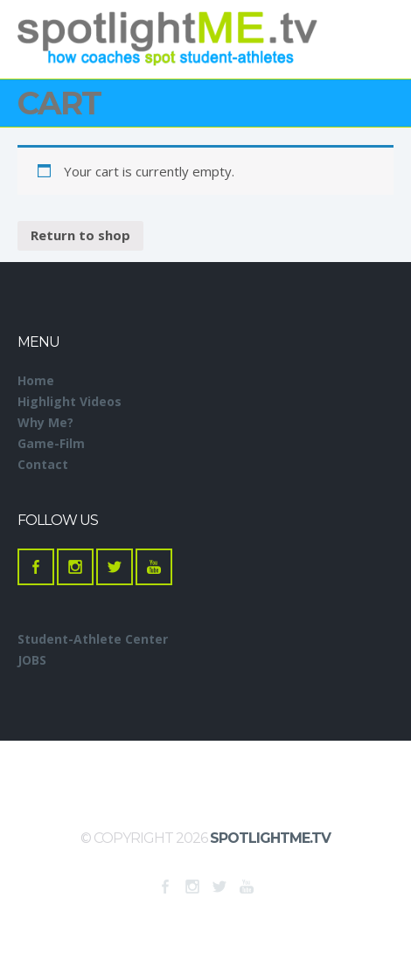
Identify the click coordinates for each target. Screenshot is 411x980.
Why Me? (45, 422)
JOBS (32, 660)
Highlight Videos (70, 401)
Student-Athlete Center (93, 639)
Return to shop (80, 235)
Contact (43, 464)
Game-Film (51, 443)
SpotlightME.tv (270, 838)
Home (36, 380)
